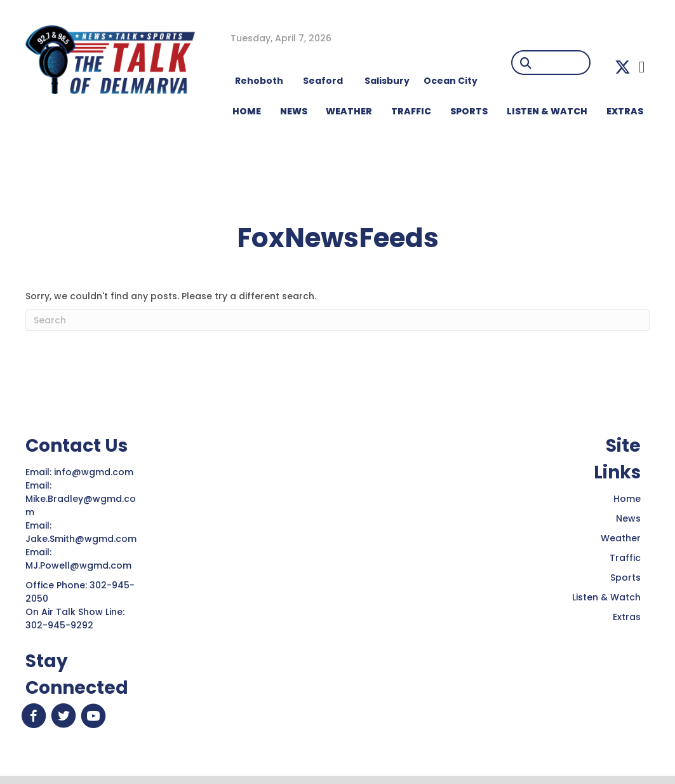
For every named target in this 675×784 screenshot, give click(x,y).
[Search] (337, 320)
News (628, 518)
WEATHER (349, 111)
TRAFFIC (411, 111)
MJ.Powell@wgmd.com (81, 565)
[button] (623, 67)
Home (627, 499)
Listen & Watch (606, 597)
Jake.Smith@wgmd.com (82, 539)
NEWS (294, 111)
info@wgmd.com (95, 472)
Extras (627, 617)
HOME (247, 111)
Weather (621, 538)
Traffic (625, 558)
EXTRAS (625, 111)
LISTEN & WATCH (547, 111)
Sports (469, 111)
